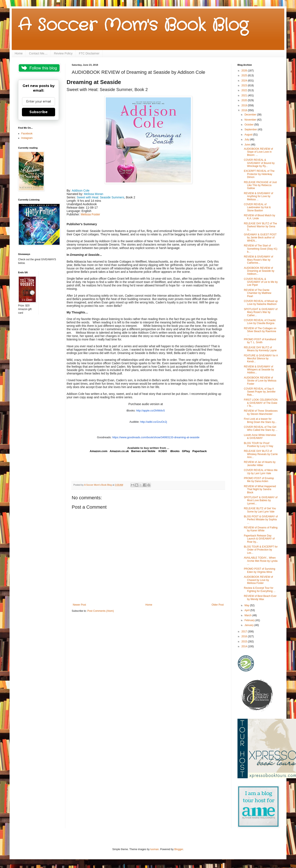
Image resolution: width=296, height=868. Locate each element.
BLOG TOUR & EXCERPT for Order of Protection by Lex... (261, 550)
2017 (245, 632)
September (251, 129)
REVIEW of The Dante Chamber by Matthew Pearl (258, 293)
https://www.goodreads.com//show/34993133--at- (156, 437)
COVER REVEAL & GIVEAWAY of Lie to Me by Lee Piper (261, 282)
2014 (245, 646)
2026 (245, 71)
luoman (154, 849)
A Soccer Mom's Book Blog (133, 26)
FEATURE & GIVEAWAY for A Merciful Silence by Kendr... (261, 359)
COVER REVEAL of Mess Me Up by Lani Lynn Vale (261, 472)
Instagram (27, 138)
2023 (245, 85)
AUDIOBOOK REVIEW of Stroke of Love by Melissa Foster (260, 381)
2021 (245, 95)
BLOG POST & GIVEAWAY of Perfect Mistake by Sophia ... (261, 520)
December (251, 115)
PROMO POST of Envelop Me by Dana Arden (259, 480)
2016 (245, 636)
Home (19, 53)
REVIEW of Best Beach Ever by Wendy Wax (260, 598)
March (248, 615)
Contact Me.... (38, 53)
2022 (245, 90)
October (249, 125)
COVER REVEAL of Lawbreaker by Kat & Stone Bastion (257, 207)
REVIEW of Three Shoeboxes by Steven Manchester (261, 412)
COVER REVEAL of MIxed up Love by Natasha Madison (261, 303)
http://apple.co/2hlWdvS (151, 411)
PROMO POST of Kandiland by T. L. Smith (260, 341)
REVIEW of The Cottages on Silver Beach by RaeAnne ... (260, 331)
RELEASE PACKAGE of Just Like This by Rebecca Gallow (260, 185)
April (247, 610)
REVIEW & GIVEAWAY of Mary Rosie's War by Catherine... (258, 260)
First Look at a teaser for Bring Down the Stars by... (260, 420)
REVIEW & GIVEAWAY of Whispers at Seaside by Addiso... (259, 370)
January (249, 625)
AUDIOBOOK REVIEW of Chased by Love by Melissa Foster (258, 580)
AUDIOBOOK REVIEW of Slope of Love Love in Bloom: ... (258, 152)
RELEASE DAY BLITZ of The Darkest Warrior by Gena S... (260, 227)
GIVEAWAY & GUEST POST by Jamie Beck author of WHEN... (260, 238)
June (248, 145)
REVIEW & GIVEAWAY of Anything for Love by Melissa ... (258, 196)
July (247, 139)
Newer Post (79, 605)
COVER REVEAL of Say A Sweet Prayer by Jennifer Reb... (260, 392)
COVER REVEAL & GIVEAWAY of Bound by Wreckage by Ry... (259, 163)
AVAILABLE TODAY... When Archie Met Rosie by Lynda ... (261, 561)
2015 (245, 642)
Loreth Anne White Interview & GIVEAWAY (260, 437)
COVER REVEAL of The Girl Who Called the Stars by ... (261, 428)
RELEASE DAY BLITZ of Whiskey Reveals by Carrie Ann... (261, 454)
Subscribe (39, 112)
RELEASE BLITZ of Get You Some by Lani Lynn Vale (260, 510)
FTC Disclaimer (89, 53)
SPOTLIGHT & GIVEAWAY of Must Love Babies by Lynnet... (261, 500)
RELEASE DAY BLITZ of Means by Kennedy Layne (260, 349)
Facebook (27, 134)
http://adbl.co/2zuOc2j (154, 422)
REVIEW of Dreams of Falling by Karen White (261, 529)
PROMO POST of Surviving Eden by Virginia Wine (260, 570)
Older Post (218, 605)
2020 (245, 100)
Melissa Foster (90, 214)
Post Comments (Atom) (101, 611)
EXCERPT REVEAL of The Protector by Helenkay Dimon (259, 174)
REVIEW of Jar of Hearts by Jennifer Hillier (260, 464)
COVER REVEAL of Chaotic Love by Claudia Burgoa (260, 322)
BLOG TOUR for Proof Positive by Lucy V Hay (259, 445)
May (247, 605)
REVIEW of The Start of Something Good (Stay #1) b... (261, 249)
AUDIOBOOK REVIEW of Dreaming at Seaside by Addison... (259, 271)
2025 (245, 75)
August (249, 135)
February (250, 620)
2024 (245, 81)
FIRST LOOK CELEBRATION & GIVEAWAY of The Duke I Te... (261, 403)
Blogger (179, 849)
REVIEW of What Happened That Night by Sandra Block (260, 489)
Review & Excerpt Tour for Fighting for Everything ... (260, 589)
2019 (245, 105)
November (251, 120)
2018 (245, 110)
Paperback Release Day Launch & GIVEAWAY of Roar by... (259, 539)
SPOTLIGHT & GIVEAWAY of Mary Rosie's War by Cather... (261, 312)
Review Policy (63, 53)
